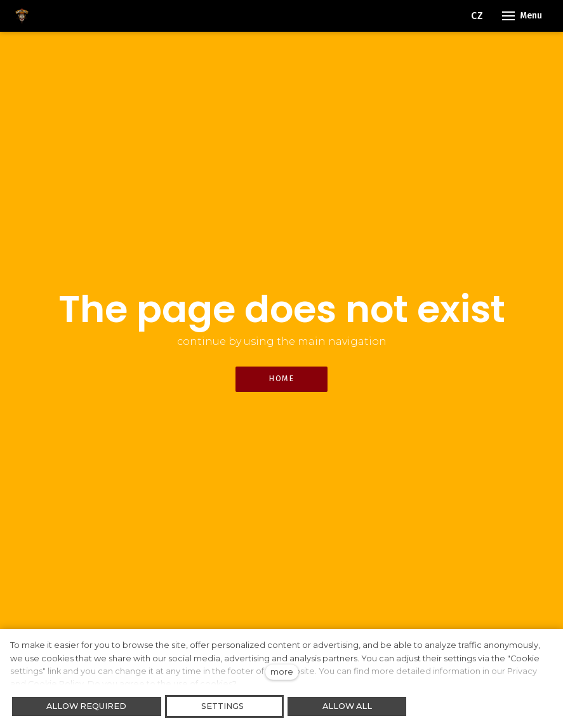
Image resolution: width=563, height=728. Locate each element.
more (282, 672)
